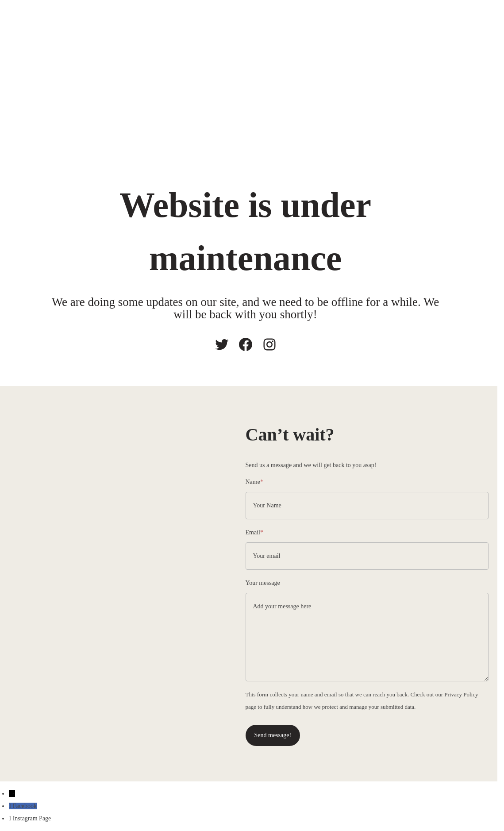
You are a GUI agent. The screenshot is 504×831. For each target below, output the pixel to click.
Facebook (25, 806)
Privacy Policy (461, 694)
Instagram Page (32, 818)
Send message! (273, 735)
